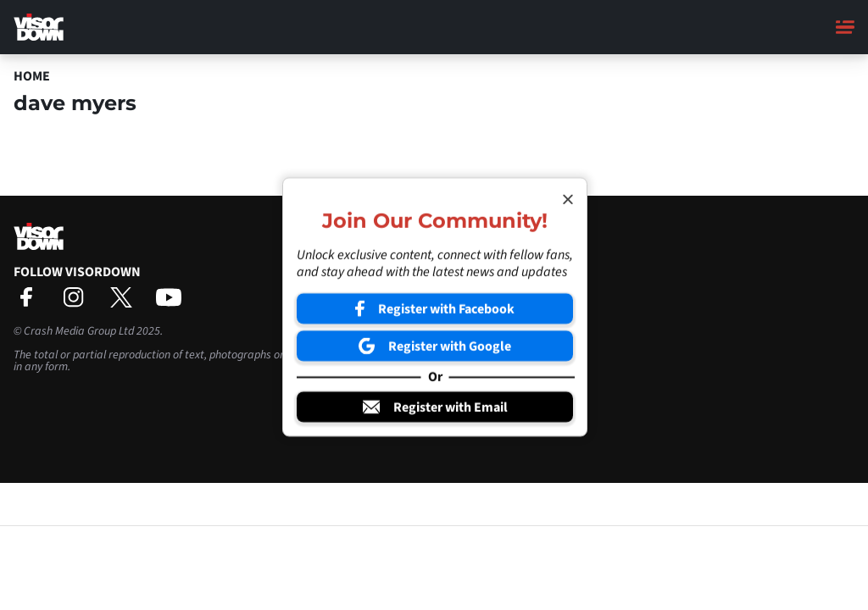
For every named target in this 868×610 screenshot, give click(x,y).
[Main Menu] (845, 27)
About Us (464, 252)
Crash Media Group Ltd (79, 331)
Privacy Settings (481, 301)
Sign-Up (460, 333)
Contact (461, 269)
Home (32, 76)
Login (455, 317)
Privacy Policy (476, 285)
